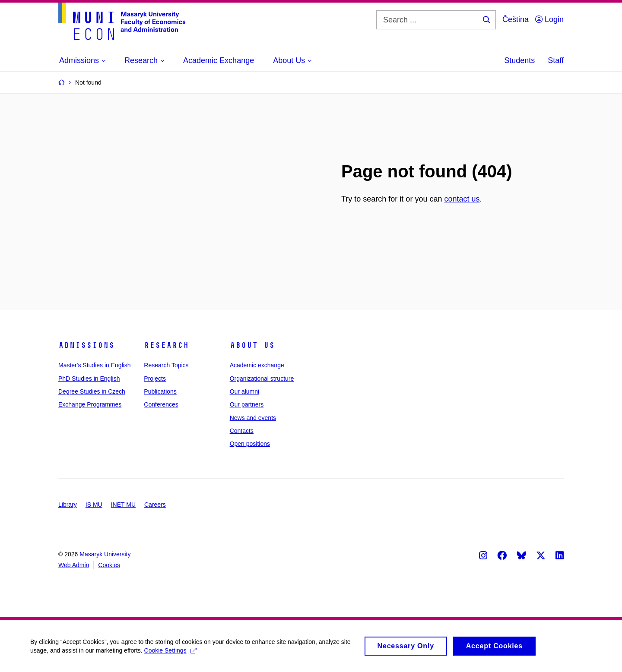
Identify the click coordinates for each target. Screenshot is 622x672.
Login (549, 19)
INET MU (123, 505)
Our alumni (244, 391)
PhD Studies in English (89, 379)
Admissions (86, 345)
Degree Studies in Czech (92, 391)
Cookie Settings (170, 655)
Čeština (516, 19)
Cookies (109, 565)
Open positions (250, 444)
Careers (155, 505)
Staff (556, 60)
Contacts (242, 431)
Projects (155, 379)
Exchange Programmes (90, 404)
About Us (252, 345)
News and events (253, 418)
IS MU (94, 505)
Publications (160, 391)
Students (519, 60)
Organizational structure (262, 379)
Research (166, 345)
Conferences (161, 404)
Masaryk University (105, 554)
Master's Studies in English (95, 365)
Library (68, 505)
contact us (462, 199)
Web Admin (74, 565)
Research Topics (166, 365)
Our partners (247, 404)
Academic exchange (257, 365)
